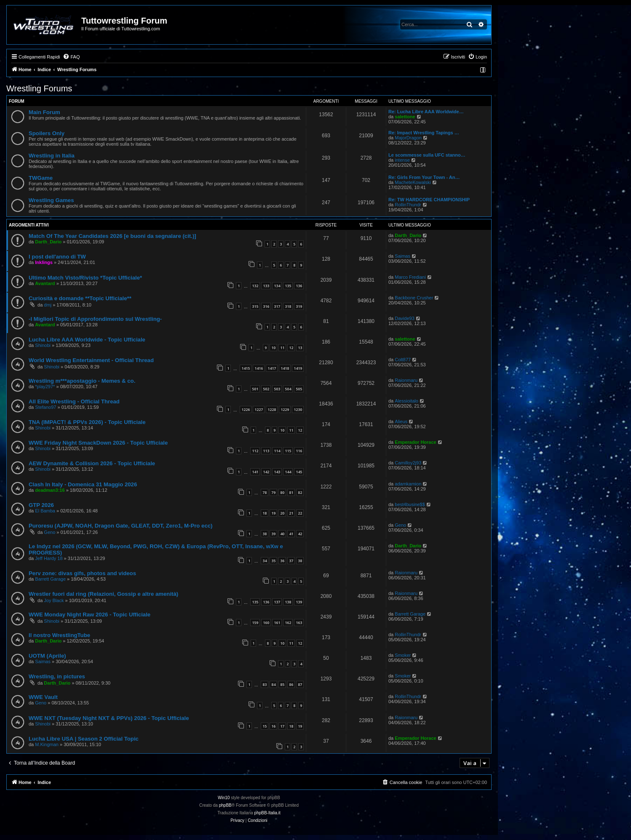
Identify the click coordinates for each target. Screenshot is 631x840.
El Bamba (45, 511)
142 (266, 472)
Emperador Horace (415, 442)
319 (299, 306)
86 (291, 684)
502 (266, 389)
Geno (49, 532)
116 (299, 451)
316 (266, 306)
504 (288, 389)
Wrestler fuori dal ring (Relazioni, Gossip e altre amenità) (103, 594)
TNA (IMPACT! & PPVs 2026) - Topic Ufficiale (87, 422)
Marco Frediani (410, 277)
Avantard (45, 283)
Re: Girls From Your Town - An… (424, 177)
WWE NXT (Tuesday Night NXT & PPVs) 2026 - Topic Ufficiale (109, 718)
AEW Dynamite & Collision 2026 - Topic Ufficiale (92, 463)
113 (266, 451)
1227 (259, 409)
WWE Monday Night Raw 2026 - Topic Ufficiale (90, 615)
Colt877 (403, 360)
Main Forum (44, 112)
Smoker (403, 655)
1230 (298, 409)
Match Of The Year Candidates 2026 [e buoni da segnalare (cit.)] (112, 236)
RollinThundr (408, 205)
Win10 (224, 798)
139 (299, 602)
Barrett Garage (50, 579)
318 (288, 306)
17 (282, 726)
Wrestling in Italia (52, 156)
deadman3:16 (50, 490)
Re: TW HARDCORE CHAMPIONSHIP (429, 200)
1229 (285, 409)
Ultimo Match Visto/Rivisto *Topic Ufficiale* (85, 278)
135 (288, 286)
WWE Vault (43, 697)
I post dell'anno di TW (57, 257)
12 (291, 348)
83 (265, 684)
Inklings (44, 262)
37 (291, 561)
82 (300, 492)
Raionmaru (406, 380)
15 (265, 726)
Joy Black (54, 600)
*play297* (45, 387)
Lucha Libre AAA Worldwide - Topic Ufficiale (87, 340)
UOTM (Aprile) (47, 656)
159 (255, 623)
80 (282, 492)
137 (277, 602)
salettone (405, 117)
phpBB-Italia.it (267, 813)
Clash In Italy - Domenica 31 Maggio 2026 (83, 484)
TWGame (41, 178)
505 (299, 389)
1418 (285, 368)
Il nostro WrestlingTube (59, 635)
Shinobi (43, 345)
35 (273, 561)
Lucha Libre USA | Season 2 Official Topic (84, 739)
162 (288, 623)
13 (300, 348)
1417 (272, 368)
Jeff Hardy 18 (49, 558)
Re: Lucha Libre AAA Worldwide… (426, 112)
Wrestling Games (51, 200)
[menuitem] (71, 57)
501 (255, 389)
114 (277, 451)
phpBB (225, 805)
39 (273, 534)
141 (255, 472)
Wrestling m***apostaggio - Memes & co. (82, 381)
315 (255, 306)
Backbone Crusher (414, 298)
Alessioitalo (406, 401)
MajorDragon (408, 138)
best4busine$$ (410, 504)
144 (288, 472)
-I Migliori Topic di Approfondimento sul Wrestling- (95, 319)
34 (265, 561)
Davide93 (404, 318)
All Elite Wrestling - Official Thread (74, 401)
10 (273, 348)
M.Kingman (47, 744)
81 (291, 492)
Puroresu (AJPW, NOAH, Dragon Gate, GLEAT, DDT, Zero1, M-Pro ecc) (120, 526)
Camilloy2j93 (408, 463)
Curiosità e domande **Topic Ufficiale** (80, 298)
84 (273, 684)
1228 (272, 409)
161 (277, 623)
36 (282, 561)
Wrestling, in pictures (57, 676)
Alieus (401, 421)
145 (299, 472)
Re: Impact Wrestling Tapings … (424, 133)
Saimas (402, 256)
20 (282, 513)
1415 (246, 368)
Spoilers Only (47, 133)
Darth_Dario (48, 242)
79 (273, 492)
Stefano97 (45, 407)
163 (299, 623)
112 (255, 451)
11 (282, 348)
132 (255, 286)
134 (277, 286)
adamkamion (408, 484)
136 (299, 286)
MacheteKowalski (413, 182)
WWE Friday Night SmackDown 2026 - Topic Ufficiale (98, 443)
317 (277, 306)
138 (288, 602)
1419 (298, 368)
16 (273, 726)
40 (282, 534)
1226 (246, 409)
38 (265, 534)
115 (288, 451)
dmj (48, 305)
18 (265, 513)
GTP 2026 (41, 505)
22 (300, 513)
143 (277, 472)
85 (282, 684)
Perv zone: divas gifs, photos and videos (82, 573)
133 (266, 286)
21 (291, 513)
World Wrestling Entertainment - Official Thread (91, 360)
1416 (259, 368)
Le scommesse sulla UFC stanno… (427, 155)
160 (266, 623)
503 (277, 389)
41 (291, 534)
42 (300, 534)
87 (300, 684)
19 (273, 513)
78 (265, 492)
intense (402, 160)
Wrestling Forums (39, 88)
